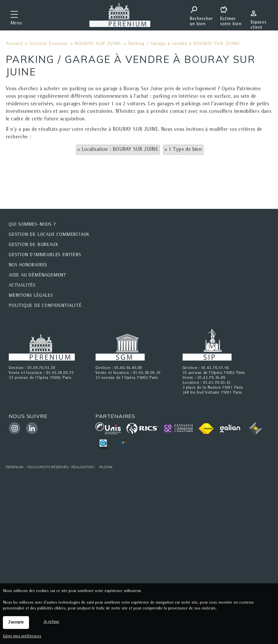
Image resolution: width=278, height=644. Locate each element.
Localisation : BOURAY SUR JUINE (120, 150)
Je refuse (51, 622)
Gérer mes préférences (22, 636)
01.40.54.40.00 (128, 368)
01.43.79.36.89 (211, 378)
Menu (16, 23)
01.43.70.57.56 (215, 368)
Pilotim (106, 467)
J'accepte (16, 623)
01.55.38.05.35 (60, 373)
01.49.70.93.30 (41, 368)
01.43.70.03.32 (217, 383)
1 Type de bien (185, 150)
